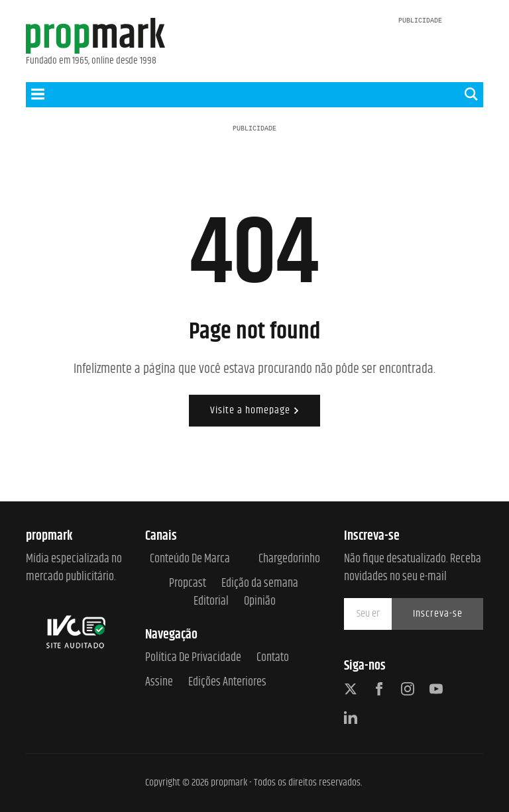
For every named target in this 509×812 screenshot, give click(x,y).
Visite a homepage (255, 410)
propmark (229, 783)
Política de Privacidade (193, 658)
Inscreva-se (438, 614)
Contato (273, 658)
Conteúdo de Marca (190, 559)
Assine (159, 683)
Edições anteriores (227, 683)
